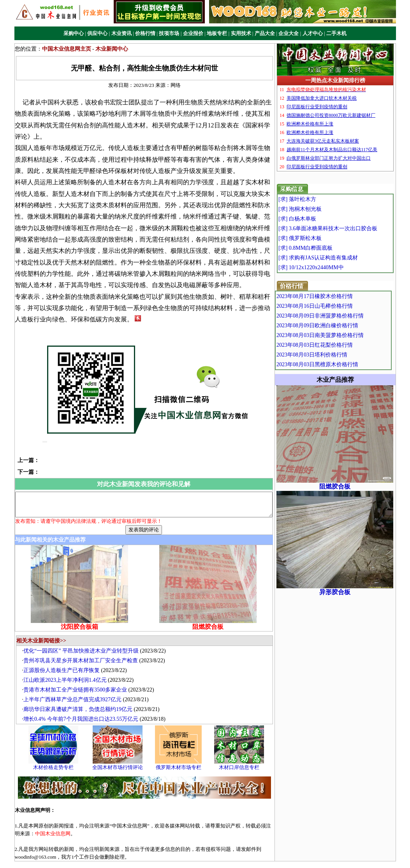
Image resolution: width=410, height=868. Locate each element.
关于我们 (155, 856)
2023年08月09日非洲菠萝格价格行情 (338, 316)
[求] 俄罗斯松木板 (316, 238)
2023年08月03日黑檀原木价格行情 (335, 364)
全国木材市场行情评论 (121, 749)
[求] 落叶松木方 (313, 199)
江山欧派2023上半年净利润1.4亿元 (69, 662)
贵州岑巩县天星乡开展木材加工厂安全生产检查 (84, 642)
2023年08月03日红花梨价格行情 (333, 345)
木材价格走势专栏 (57, 749)
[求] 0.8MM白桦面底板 (321, 248)
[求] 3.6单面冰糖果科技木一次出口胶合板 (344, 228)
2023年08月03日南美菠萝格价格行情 (338, 335)
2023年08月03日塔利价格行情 (330, 355)
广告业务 (180, 856)
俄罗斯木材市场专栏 (182, 749)
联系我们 (230, 856)
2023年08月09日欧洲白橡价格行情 (335, 325)
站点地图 (255, 856)
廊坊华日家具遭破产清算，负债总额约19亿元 (82, 691)
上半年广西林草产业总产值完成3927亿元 (76, 681)
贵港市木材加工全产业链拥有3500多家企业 (79, 671)
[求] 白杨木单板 (313, 219)
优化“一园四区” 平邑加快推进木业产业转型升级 (85, 632)
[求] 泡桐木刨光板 (316, 209)
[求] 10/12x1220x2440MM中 (327, 267)
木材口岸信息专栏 (243, 749)
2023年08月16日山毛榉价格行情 (333, 306)
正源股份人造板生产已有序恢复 (65, 652)
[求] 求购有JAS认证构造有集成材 (334, 258)
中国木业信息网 (276, 864)
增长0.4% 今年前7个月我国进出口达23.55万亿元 (85, 701)
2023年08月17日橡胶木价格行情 (333, 296)
